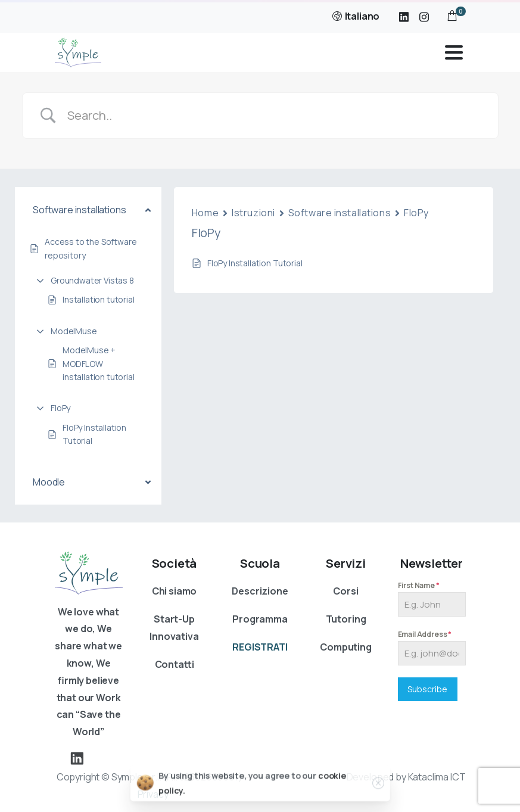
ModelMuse (74, 331)
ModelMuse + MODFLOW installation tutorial (99, 363)
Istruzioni (253, 213)
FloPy (60, 408)
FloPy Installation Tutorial (94, 434)
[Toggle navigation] (454, 52)
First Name (419, 585)
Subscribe (427, 689)
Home (205, 213)
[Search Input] (275, 116)
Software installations (340, 213)
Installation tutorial (99, 299)
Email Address (425, 634)
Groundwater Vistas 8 (92, 280)
